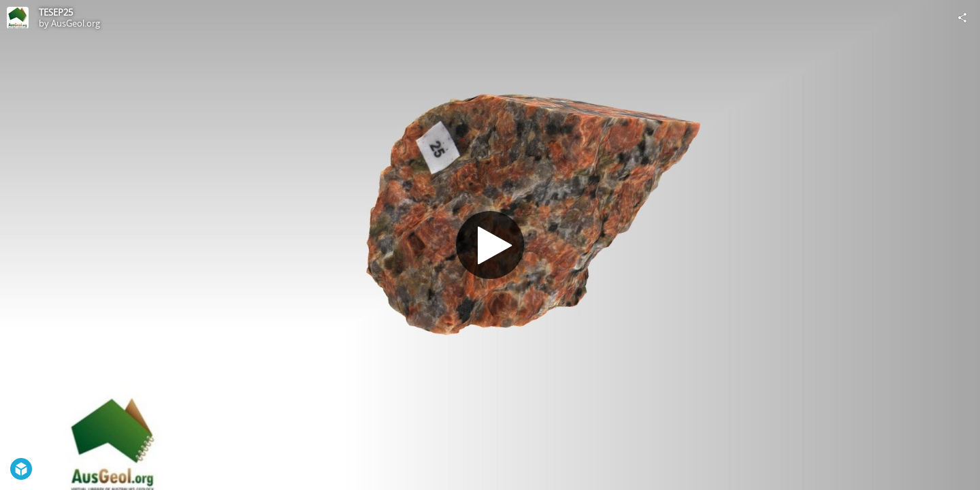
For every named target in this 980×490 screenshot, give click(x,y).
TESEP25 (56, 12)
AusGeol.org (76, 23)
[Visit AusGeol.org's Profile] (18, 18)
